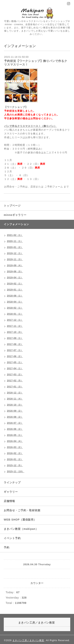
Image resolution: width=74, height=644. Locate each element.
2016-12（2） (15, 393)
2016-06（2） (15, 429)
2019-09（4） (15, 265)
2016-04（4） (15, 441)
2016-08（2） (15, 417)
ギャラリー (11, 492)
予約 (7, 547)
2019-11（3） (15, 259)
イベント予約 (12, 538)
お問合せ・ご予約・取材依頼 (22, 510)
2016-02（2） (15, 453)
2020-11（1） (15, 241)
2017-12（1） (15, 320)
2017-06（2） (15, 356)
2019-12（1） (15, 253)
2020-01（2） (15, 247)
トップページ (12, 206)
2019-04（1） (15, 278)
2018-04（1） (15, 302)
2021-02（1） (15, 235)
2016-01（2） (15, 459)
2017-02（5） (15, 381)
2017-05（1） (15, 362)
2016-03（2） (15, 447)
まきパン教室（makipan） (21, 529)
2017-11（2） (15, 326)
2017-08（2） (15, 344)
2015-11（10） (16, 471)
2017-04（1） (15, 368)
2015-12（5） (15, 465)
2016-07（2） (15, 423)
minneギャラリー (15, 215)
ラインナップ (12, 482)
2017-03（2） (15, 375)
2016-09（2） (15, 411)
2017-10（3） (15, 332)
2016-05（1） (15, 435)
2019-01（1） (15, 290)
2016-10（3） (15, 405)
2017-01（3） (15, 387)
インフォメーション (16, 224)
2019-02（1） (15, 284)
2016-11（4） (15, 399)
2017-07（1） (15, 350)
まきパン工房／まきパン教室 (28, 640)
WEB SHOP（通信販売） (20, 520)
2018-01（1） (15, 314)
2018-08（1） (15, 296)
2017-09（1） (15, 338)
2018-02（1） (15, 308)
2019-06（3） (15, 272)
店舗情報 (9, 501)
